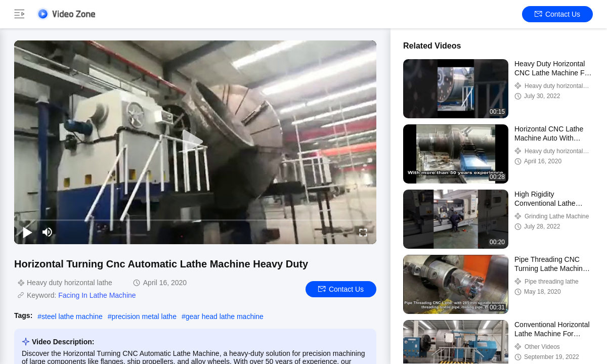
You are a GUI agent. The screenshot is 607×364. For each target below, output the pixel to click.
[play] (195, 142)
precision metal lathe (144, 316)
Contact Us (557, 14)
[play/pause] (27, 232)
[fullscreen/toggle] (363, 232)
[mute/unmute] (48, 232)
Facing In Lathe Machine (97, 295)
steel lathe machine (72, 316)
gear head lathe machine (225, 316)
